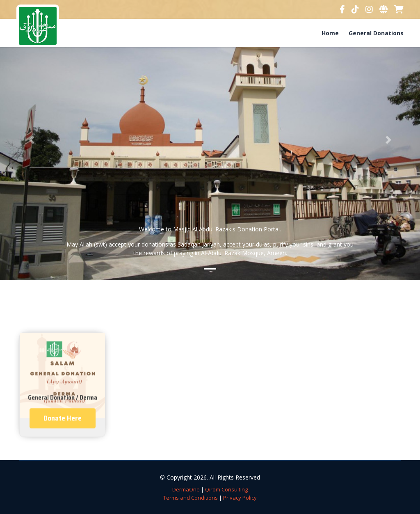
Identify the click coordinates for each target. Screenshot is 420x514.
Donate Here (63, 433)
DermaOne (186, 489)
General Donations (376, 33)
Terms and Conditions (191, 498)
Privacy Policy (240, 498)
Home (330, 33)
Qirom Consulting (226, 489)
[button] (32, 140)
